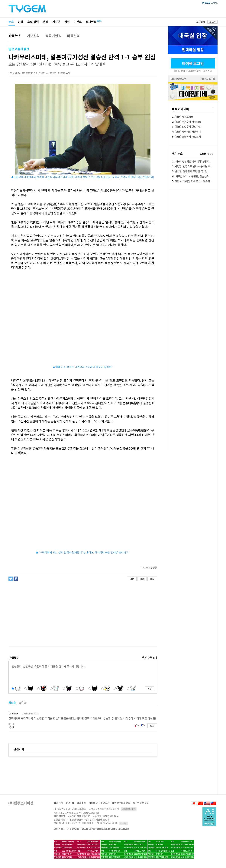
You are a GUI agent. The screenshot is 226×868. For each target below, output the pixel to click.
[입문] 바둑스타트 (183, 117)
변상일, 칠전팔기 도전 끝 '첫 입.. (190, 171)
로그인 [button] (213, 22)
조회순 (203, 154)
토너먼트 (91, 22)
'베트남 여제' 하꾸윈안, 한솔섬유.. (191, 176)
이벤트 (78, 22)
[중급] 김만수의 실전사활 (186, 126)
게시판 (56, 22)
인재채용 (93, 803)
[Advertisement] (82, 614)
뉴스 (11, 22)
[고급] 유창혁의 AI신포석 (186, 136)
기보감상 (33, 36)
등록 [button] (149, 689)
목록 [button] (152, 579)
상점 (67, 22)
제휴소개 (82, 803)
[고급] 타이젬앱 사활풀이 (186, 132)
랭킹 (46, 22)
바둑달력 (73, 36)
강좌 (21, 22)
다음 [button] (142, 579)
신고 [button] (152, 725)
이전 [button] (132, 579)
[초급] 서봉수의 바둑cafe (187, 122)
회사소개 (58, 803)
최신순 (12, 703)
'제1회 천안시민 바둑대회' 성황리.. (191, 161)
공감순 (23, 703)
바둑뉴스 (15, 36)
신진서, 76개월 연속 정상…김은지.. (192, 181)
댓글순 (210, 154)
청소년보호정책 (141, 803)
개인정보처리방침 (121, 803)
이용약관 (105, 803)
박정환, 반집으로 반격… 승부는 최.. (192, 166)
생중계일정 (53, 36)
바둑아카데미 (181, 109)
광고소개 (70, 803)
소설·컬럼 (33, 22)
